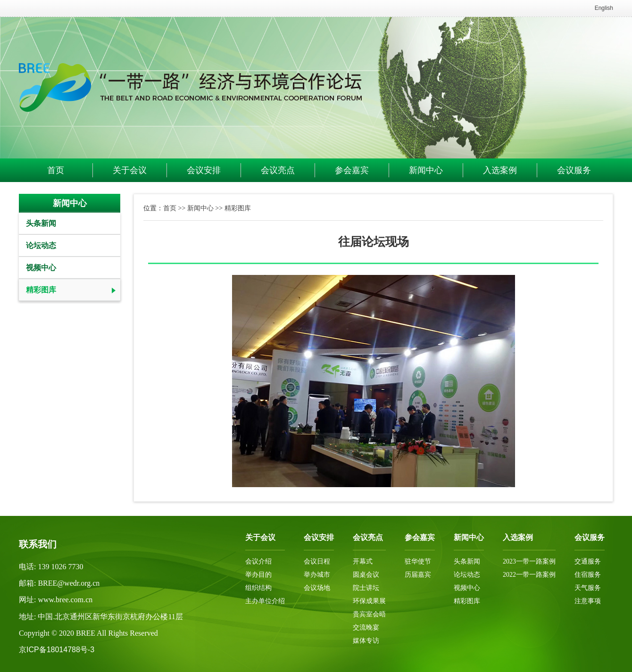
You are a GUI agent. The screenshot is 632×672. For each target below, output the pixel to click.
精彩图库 (41, 290)
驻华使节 (418, 561)
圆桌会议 (366, 575)
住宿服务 (588, 575)
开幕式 (363, 561)
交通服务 (588, 561)
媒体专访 (366, 641)
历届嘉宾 (418, 575)
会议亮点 (278, 170)
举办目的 (258, 575)
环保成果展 (369, 601)
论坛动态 (41, 245)
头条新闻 (41, 223)
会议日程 (317, 561)
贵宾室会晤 (369, 614)
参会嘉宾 (352, 170)
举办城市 (317, 575)
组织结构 (258, 588)
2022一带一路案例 (529, 575)
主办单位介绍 (265, 601)
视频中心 (41, 268)
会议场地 (317, 588)
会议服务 (574, 170)
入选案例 (500, 170)
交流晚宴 (366, 627)
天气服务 (588, 588)
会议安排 (204, 170)
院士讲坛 (366, 588)
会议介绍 (258, 561)
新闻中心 (426, 170)
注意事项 (588, 601)
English (604, 8)
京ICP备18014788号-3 (57, 650)
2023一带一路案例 (529, 561)
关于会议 (130, 170)
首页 (56, 170)
